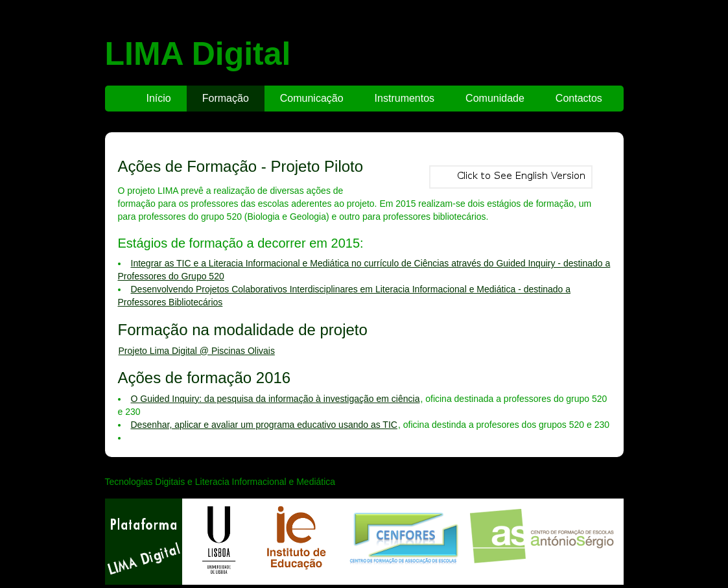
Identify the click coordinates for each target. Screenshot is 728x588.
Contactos (579, 98)
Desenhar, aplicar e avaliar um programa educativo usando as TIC (264, 425)
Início (159, 98)
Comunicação (312, 98)
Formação (226, 98)
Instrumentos (405, 98)
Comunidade (495, 98)
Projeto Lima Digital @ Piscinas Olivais (197, 351)
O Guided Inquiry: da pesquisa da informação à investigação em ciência (276, 399)
